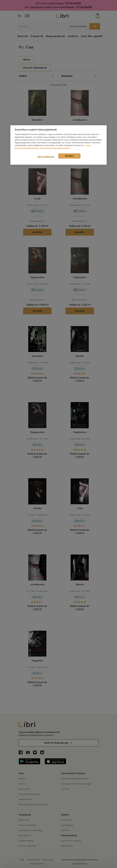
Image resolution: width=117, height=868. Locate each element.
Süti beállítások (46, 157)
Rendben (69, 156)
